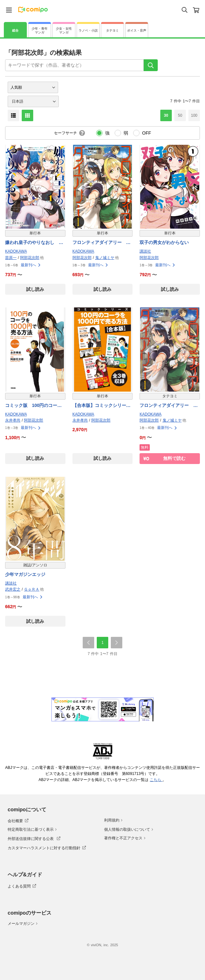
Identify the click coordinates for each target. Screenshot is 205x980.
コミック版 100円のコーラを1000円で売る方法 (33, 406)
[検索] (151, 65)
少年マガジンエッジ (25, 574)
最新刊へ (31, 265)
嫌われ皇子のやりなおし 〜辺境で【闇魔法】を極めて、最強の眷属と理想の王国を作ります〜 (34, 243)
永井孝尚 (13, 420)
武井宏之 (13, 589)
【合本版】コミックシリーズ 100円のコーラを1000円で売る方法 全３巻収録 (103, 406)
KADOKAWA (16, 251)
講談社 (145, 251)
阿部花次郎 (30, 258)
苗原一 (11, 258)
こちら (156, 780)
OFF (147, 133)
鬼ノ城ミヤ (105, 258)
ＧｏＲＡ (32, 589)
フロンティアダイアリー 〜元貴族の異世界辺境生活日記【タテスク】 (169, 406)
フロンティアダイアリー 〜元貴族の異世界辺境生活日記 (102, 243)
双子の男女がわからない (164, 242)
